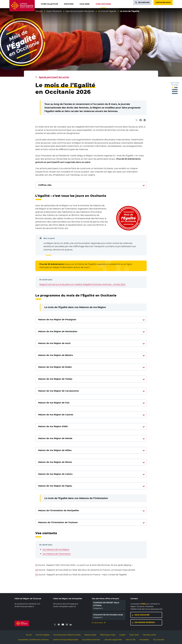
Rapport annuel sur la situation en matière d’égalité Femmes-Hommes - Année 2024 (82, 284)
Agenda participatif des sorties (80, 11)
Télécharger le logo (108, 635)
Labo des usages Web (113, 640)
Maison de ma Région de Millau (55, 450)
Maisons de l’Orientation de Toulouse (58, 522)
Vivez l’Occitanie (54, 11)
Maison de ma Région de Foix (54, 403)
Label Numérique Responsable (65, 640)
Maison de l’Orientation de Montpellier (59, 510)
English (122, 635)
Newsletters (144, 640)
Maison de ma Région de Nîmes (55, 462)
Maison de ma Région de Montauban (58, 331)
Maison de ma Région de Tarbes (55, 379)
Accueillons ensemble (91, 640)
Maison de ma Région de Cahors (55, 474)
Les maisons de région (145, 622)
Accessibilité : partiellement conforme (33, 640)
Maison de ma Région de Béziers (56, 355)
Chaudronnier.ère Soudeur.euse (108, 615)
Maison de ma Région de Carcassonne (58, 391)
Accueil (39, 11)
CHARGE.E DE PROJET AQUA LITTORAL (106, 604)
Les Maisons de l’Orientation (57, 554)
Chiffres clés (45, 185)
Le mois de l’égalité (107, 11)
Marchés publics (149, 635)
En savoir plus (97, 623)
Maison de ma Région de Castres (56, 415)
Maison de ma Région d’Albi (53, 426)
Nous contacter (142, 615)
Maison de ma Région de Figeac (55, 486)
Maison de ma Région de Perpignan (57, 320)
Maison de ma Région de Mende (55, 438)
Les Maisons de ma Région (56, 549)
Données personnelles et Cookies (67, 635)
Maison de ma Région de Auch (54, 343)
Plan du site (131, 640)
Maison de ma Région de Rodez (55, 367)
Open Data (134, 635)
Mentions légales (43, 635)
